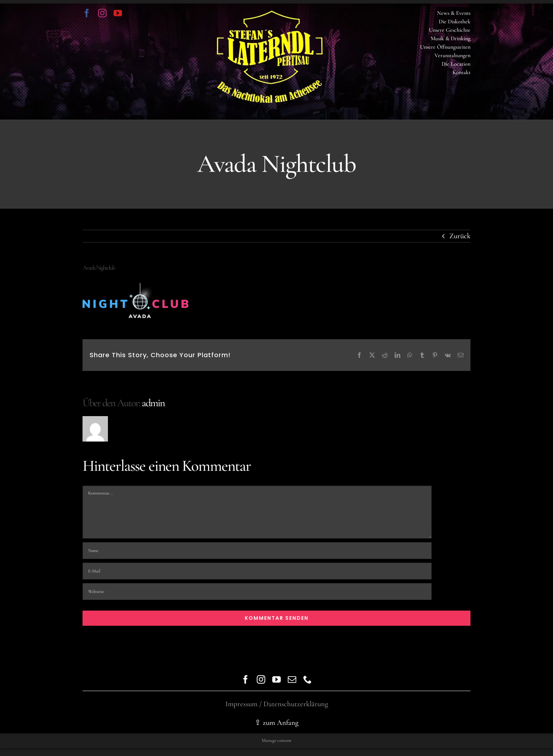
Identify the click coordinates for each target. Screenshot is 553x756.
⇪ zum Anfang (276, 723)
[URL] (257, 592)
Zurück (460, 236)
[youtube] (118, 13)
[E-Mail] (257, 571)
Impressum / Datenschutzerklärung (277, 704)
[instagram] (102, 13)
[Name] (257, 551)
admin (153, 403)
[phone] (308, 679)
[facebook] (87, 13)
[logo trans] (270, 14)
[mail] (292, 679)
